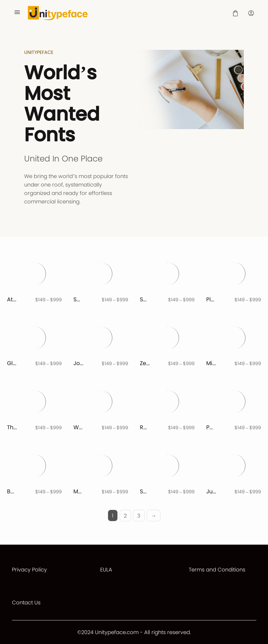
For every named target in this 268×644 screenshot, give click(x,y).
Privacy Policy (29, 570)
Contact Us (26, 602)
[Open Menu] (17, 13)
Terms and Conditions (217, 570)
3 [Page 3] (139, 516)
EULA (106, 570)
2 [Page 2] (125, 516)
